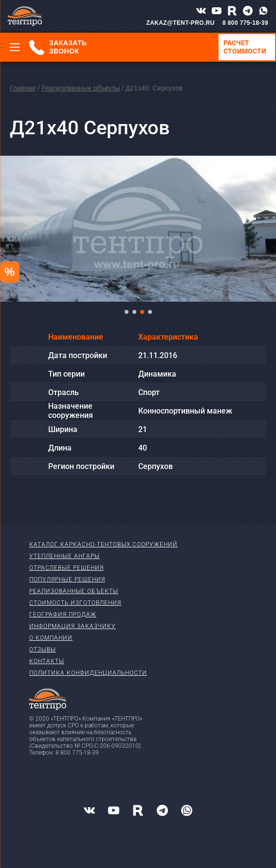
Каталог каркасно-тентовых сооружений (103, 544)
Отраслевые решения (66, 568)
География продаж (63, 615)
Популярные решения (67, 579)
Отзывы (43, 650)
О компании (51, 638)
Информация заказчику (73, 626)
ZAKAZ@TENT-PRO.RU (180, 23)
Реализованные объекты (81, 88)
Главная (23, 88)
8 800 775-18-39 (245, 23)
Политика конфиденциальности (88, 673)
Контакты (47, 661)
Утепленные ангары (64, 556)
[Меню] (15, 47)
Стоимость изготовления (75, 603)
